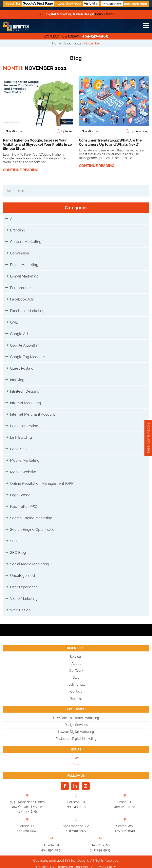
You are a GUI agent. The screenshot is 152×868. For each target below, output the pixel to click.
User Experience (24, 587)
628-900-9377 (76, 831)
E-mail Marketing (24, 276)
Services (76, 657)
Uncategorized (22, 576)
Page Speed (20, 495)
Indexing (17, 380)
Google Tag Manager (28, 357)
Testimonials (76, 684)
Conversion (20, 253)
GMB (14, 322)
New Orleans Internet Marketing (76, 718)
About (76, 664)
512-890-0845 (27, 831)
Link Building (21, 437)
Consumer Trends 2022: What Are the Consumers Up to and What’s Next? (110, 142)
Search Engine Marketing (31, 518)
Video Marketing (24, 599)
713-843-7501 (76, 807)
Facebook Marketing (27, 311)
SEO (14, 541)
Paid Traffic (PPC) (24, 506)
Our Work (76, 671)
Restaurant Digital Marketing (76, 739)
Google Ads (20, 334)
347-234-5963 (100, 850)
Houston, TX (76, 802)
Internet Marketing (26, 403)
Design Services (76, 725)
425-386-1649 (125, 831)
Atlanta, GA (52, 845)
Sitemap (76, 698)
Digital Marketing (24, 265)
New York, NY (100, 845)
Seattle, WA (125, 826)
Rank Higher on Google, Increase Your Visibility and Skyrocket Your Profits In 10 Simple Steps (37, 144)
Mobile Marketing (25, 460)
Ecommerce (20, 288)
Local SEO (19, 449)
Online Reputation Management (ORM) (43, 483)
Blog (76, 678)
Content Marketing (26, 242)
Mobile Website (23, 472)
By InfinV (65, 131)
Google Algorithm (25, 345)
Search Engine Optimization (33, 529)
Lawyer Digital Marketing (76, 732)
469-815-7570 (125, 807)
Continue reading (21, 170)
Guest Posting (22, 368)
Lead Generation (24, 426)
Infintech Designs (25, 391)
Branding (18, 230)
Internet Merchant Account (33, 414)
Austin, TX (27, 826)
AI (12, 219)
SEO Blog (18, 552)
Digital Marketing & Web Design (76, 14)
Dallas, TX (125, 802)
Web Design (20, 610)
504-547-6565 (76, 36)
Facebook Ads (22, 299)
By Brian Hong (137, 131)
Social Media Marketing (30, 564)
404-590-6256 (52, 850)
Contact (76, 691)
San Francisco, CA (76, 826)
